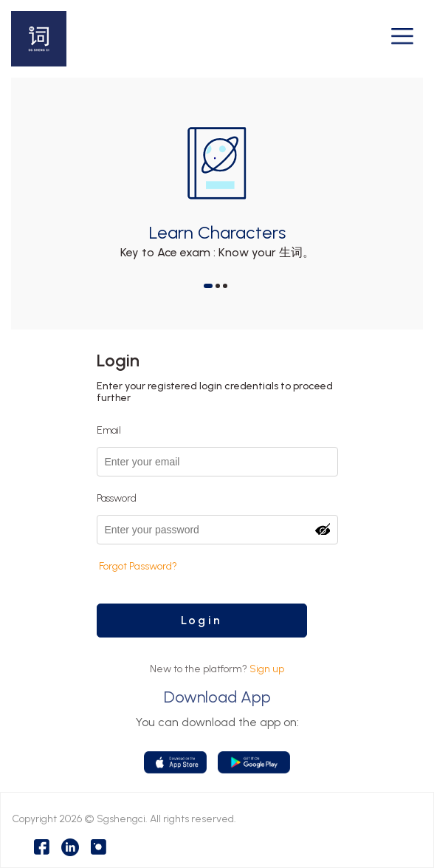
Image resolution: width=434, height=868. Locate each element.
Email (109, 430)
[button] (208, 286)
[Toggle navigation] (402, 39)
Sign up (267, 669)
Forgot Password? (138, 566)
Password (117, 498)
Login (201, 620)
